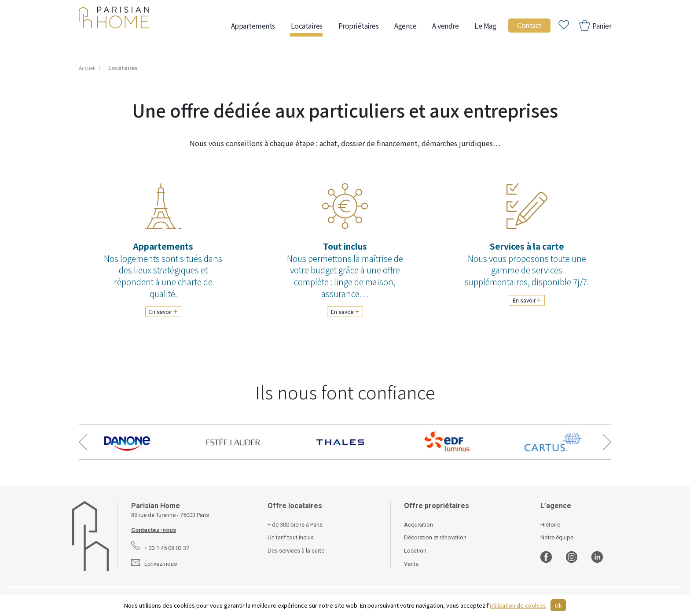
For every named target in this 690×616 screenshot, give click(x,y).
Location (415, 551)
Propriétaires (359, 26)
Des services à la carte (296, 551)
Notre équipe (557, 537)
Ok (558, 605)
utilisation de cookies (518, 605)
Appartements (253, 26)
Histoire (550, 525)
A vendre (445, 26)
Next (607, 442)
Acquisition (418, 525)
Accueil (87, 68)
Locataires (307, 26)
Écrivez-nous (161, 564)
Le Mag (485, 26)
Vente (411, 564)
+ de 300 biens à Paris (295, 525)
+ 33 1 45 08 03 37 (167, 548)
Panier (601, 26)
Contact (529, 25)
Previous (83, 442)
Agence (405, 26)
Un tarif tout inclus (291, 537)
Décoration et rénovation (435, 537)
